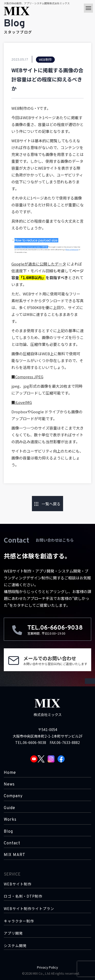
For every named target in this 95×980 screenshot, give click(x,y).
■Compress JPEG (27, 377)
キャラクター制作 (19, 921)
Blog (8, 832)
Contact (12, 843)
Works (10, 820)
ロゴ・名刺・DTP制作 (23, 896)
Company (13, 796)
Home (10, 773)
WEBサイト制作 (18, 884)
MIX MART (15, 855)
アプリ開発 (13, 933)
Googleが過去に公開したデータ (39, 264)
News (9, 785)
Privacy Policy (48, 967)
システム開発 (15, 946)
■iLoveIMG (22, 402)
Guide (9, 808)
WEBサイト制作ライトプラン (29, 909)
